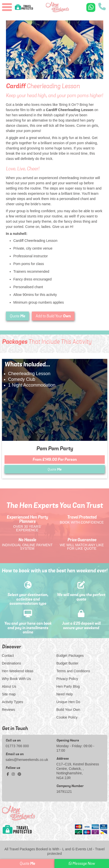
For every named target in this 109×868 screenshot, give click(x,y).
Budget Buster (68, 663)
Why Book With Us (17, 679)
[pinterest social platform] (19, 774)
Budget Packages (70, 656)
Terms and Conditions (73, 671)
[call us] (102, 7)
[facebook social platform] (8, 774)
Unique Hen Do (68, 702)
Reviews (9, 710)
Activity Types (13, 702)
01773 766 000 (17, 746)
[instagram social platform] (14, 774)
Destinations (12, 663)
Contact (8, 656)
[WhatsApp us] (91, 7)
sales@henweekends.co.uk (27, 760)
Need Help (65, 694)
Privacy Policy (67, 679)
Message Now (82, 864)
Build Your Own (68, 710)
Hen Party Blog (68, 686)
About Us (9, 686)
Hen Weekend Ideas (18, 671)
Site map (9, 694)
